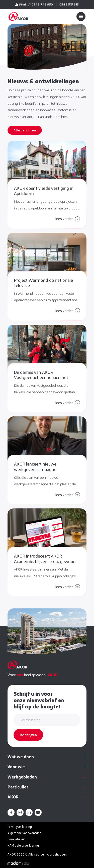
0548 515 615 (69, 4)
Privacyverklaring (20, 827)
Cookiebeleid (17, 839)
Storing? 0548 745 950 (34, 4)
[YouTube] (38, 812)
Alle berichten (25, 130)
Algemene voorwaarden (24, 833)
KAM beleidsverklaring (23, 845)
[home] (18, 16)
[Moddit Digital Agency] (19, 863)
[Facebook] (11, 812)
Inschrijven (28, 735)
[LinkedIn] (29, 812)
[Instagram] (20, 812)
